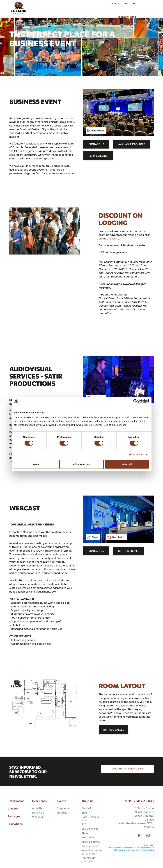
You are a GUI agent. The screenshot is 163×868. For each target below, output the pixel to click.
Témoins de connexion (88, 859)
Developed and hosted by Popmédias (134, 850)
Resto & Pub (75, 9)
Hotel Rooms (16, 801)
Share (95, 537)
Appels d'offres (91, 842)
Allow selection (81, 464)
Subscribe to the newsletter (127, 769)
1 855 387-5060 (139, 801)
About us (87, 801)
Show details (136, 454)
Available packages (132, 144)
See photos (98, 131)
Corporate (63, 808)
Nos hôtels (88, 837)
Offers (113, 9)
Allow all (127, 464)
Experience (95, 9)
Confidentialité (90, 846)
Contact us (115, 4)
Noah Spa (38, 813)
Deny (36, 464)
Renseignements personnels (92, 852)
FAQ (84, 824)
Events (57, 9)
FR (134, 4)
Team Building (98, 156)
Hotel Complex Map (90, 818)
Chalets (13, 809)
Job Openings (90, 829)
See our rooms (128, 551)
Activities (38, 808)
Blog (84, 813)
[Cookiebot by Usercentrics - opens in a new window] (136, 401)
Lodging (41, 9)
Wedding (62, 813)
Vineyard (38, 817)
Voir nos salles (113, 730)
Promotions (15, 824)
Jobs (126, 4)
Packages (14, 816)
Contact (86, 808)
